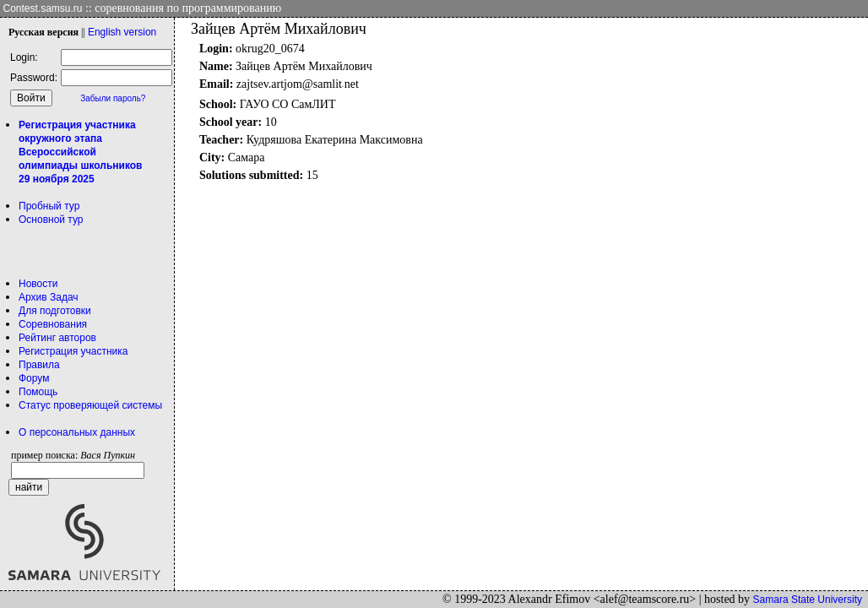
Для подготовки (55, 311)
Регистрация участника (73, 351)
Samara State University (808, 600)
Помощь (38, 392)
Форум (34, 378)
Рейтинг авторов (57, 338)
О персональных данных (77, 432)
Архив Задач (49, 297)
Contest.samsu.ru (43, 8)
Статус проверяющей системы (90, 405)
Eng (122, 32)
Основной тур (51, 220)
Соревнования (53, 324)
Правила (39, 365)
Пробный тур (49, 206)
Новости (38, 284)
